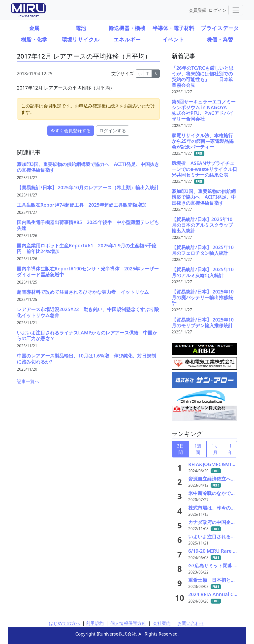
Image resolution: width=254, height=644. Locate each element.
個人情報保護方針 (128, 623)
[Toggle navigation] (236, 10)
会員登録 (198, 10)
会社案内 (162, 623)
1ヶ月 (215, 449)
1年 (230, 449)
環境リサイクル (81, 39)
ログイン (218, 10)
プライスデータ (220, 28)
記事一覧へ (28, 381)
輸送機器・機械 (127, 28)
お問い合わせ (191, 623)
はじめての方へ (64, 623)
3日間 (181, 449)
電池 (81, 28)
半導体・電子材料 (173, 28)
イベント (173, 39)
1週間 (198, 449)
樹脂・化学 (34, 39)
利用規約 (95, 623)
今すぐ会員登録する (71, 130)
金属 (34, 28)
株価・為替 (220, 39)
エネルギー (127, 39)
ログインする (113, 130)
